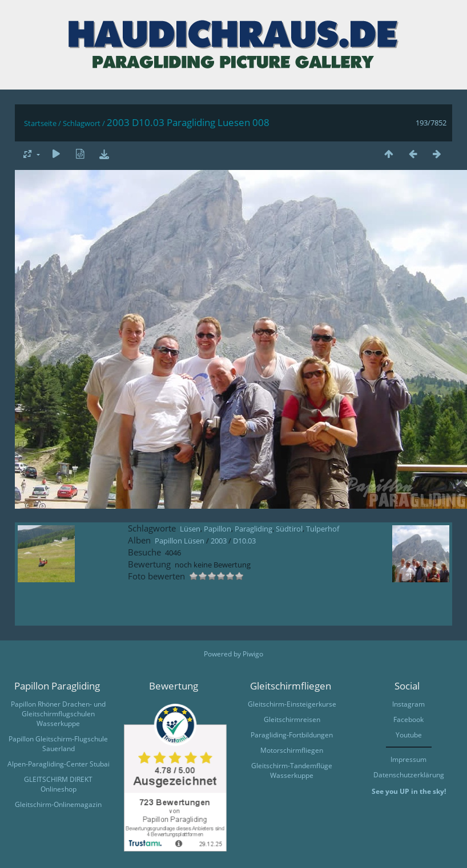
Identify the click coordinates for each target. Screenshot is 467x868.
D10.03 (244, 541)
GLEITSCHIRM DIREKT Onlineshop (58, 784)
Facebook (408, 719)
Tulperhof (323, 529)
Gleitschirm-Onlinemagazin (58, 804)
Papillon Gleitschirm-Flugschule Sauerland (58, 744)
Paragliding (253, 529)
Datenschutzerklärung (409, 775)
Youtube (409, 735)
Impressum (408, 759)
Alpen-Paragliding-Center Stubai (59, 764)
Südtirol (289, 529)
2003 (219, 541)
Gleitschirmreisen (292, 719)
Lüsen (190, 529)
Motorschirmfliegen (292, 750)
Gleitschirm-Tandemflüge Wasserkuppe (292, 770)
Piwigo (253, 654)
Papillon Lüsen (180, 541)
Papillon (218, 529)
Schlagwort (82, 123)
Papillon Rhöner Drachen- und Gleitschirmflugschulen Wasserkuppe (58, 714)
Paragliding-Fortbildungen (292, 735)
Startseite (40, 123)
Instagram (408, 704)
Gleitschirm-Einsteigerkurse (292, 704)
